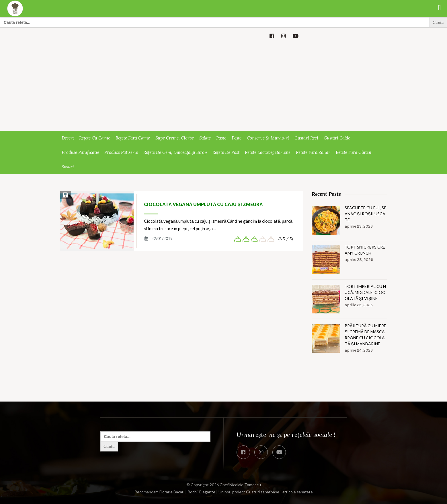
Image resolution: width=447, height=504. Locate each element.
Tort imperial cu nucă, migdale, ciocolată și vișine (365, 292)
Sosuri (68, 167)
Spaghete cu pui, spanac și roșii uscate (366, 214)
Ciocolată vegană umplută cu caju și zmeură (203, 204)
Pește (237, 138)
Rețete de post (226, 152)
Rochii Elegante (201, 492)
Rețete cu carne (95, 138)
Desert (68, 138)
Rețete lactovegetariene (268, 152)
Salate (205, 138)
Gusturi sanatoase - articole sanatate (279, 492)
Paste (221, 138)
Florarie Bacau (172, 492)
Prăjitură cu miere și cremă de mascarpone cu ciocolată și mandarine (365, 335)
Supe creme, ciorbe (175, 138)
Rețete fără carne (133, 138)
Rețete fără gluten (354, 152)
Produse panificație (80, 152)
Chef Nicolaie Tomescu (240, 485)
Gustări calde (337, 138)
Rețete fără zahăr (313, 152)
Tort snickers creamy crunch (365, 250)
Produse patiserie (121, 152)
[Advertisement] (224, 88)
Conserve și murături (268, 138)
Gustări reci (306, 138)
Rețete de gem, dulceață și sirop (175, 152)
